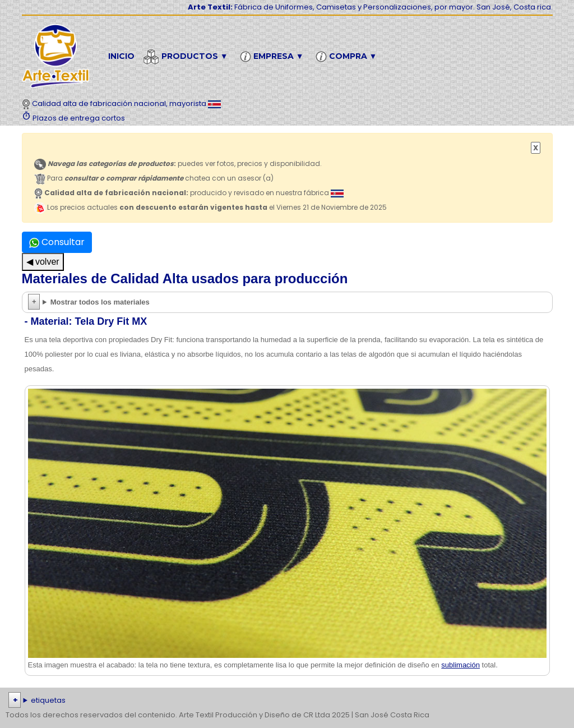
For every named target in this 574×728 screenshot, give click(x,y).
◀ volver (43, 262)
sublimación (460, 665)
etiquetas (48, 700)
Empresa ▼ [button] (274, 57)
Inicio (121, 56)
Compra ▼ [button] (348, 57)
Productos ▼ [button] (187, 57)
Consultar (57, 242)
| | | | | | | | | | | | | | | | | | (287, 701)
